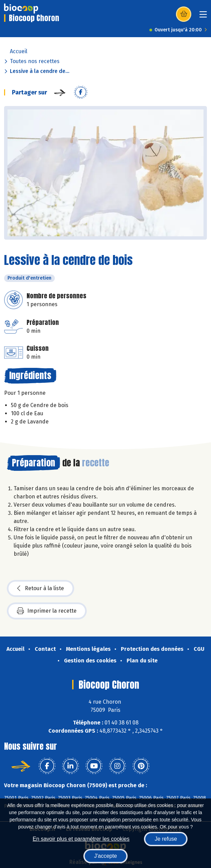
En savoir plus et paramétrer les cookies (81, 839)
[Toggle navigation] (203, 17)
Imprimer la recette (47, 611)
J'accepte (105, 856)
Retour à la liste (40, 588)
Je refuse (166, 839)
